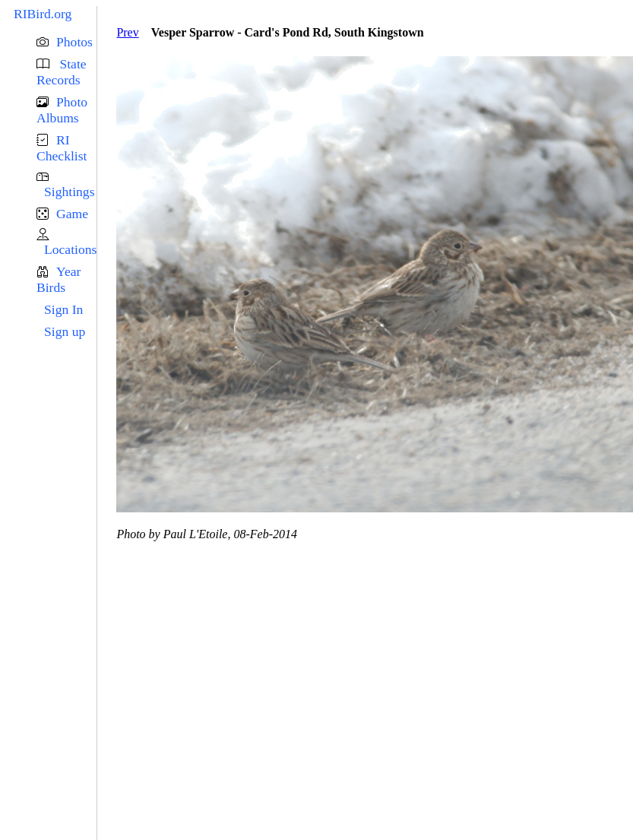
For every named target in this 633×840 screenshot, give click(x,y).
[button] (66, 42)
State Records (62, 72)
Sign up (65, 331)
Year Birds (59, 279)
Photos (74, 42)
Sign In (63, 309)
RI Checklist (62, 148)
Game (72, 214)
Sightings (69, 192)
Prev (127, 32)
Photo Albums (62, 110)
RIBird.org (43, 14)
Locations (70, 249)
